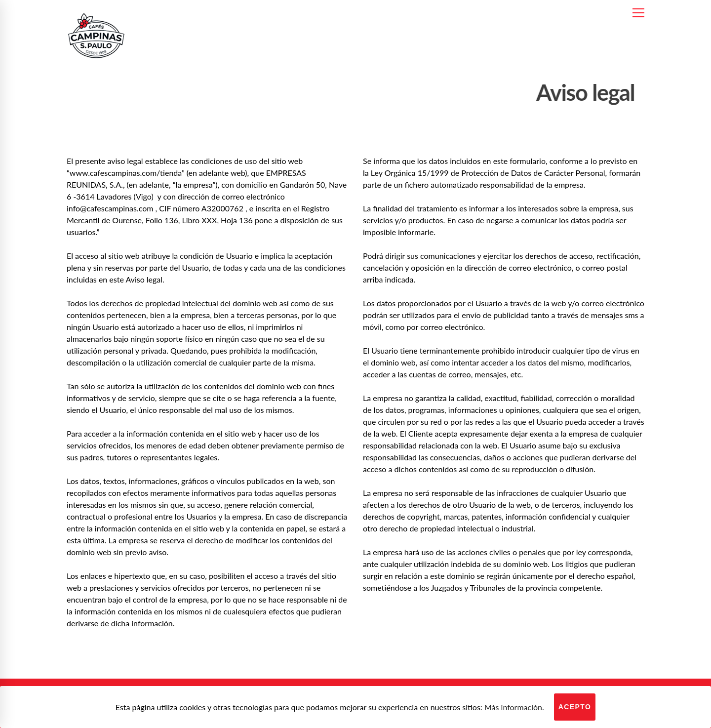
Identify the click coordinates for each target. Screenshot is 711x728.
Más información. (514, 707)
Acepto (575, 707)
